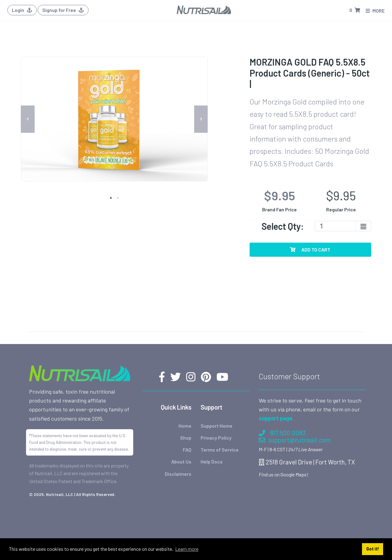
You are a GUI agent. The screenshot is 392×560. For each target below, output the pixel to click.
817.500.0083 (282, 432)
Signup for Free (63, 10)
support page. (276, 418)
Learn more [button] (187, 549)
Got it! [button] (373, 549)
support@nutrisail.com (295, 440)
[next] (201, 119)
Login (22, 10)
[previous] (28, 119)
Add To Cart (310, 250)
